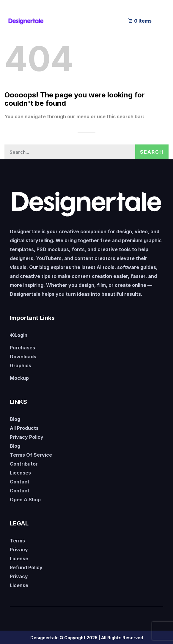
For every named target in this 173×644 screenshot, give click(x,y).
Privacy (19, 550)
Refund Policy (26, 567)
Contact (20, 482)
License (19, 559)
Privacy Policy (27, 437)
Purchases (22, 348)
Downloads (23, 357)
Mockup (19, 378)
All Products (24, 428)
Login (19, 335)
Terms (17, 541)
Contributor (24, 464)
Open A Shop (25, 500)
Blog (15, 419)
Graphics (21, 365)
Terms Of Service (31, 455)
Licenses (20, 473)
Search (152, 152)
